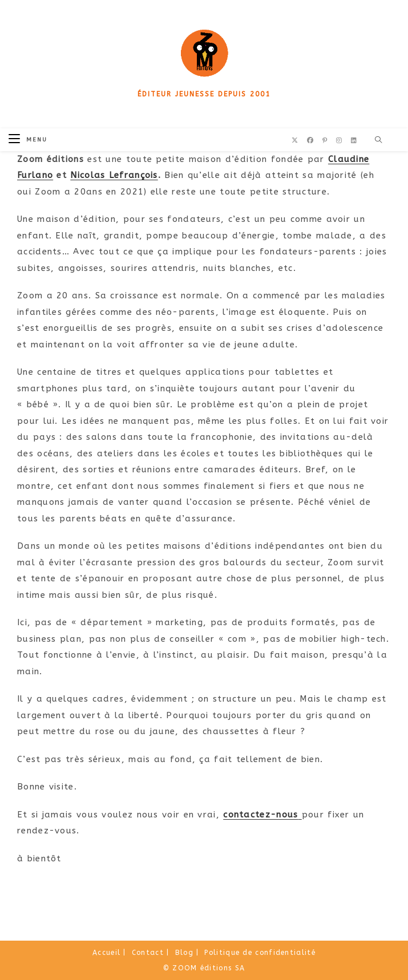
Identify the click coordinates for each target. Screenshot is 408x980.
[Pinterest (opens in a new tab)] (325, 141)
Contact (148, 953)
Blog (184, 953)
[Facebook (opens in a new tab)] (310, 141)
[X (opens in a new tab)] (295, 141)
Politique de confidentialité (260, 953)
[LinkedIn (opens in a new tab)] (354, 141)
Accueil (106, 953)
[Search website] (379, 141)
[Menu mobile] (28, 140)
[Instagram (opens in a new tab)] (339, 141)
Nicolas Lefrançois (114, 175)
